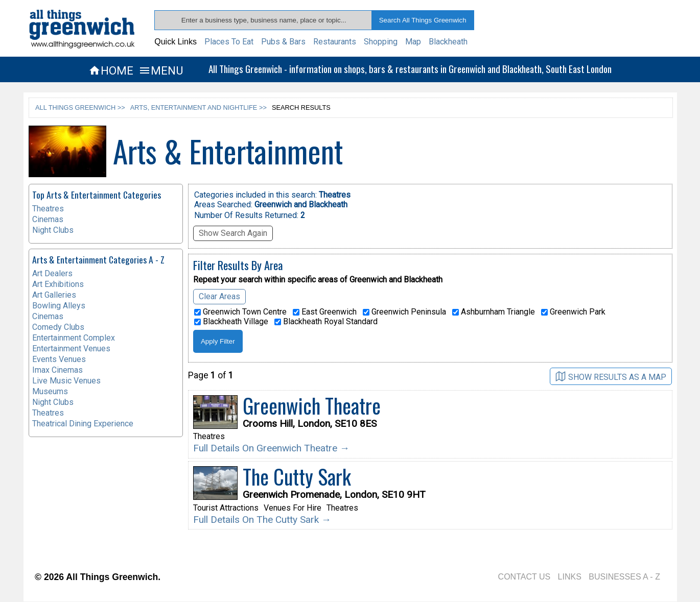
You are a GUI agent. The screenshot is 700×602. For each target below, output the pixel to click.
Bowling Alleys (59, 306)
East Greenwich (325, 312)
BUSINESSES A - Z (624, 577)
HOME (111, 70)
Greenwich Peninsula (404, 312)
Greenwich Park (573, 312)
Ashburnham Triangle (494, 312)
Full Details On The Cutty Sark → (262, 520)
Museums (50, 391)
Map (413, 42)
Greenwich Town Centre (240, 312)
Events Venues (59, 359)
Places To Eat (229, 42)
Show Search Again (233, 233)
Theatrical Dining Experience (83, 424)
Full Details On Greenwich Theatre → (271, 448)
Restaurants (335, 42)
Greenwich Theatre (312, 405)
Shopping (381, 42)
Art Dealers (52, 273)
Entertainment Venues (71, 348)
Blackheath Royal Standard (326, 322)
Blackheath (448, 42)
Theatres (48, 209)
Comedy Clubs (58, 327)
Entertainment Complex (74, 338)
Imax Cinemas (57, 370)
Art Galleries (54, 295)
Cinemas (48, 219)
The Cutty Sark (297, 476)
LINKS (570, 577)
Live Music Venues (66, 381)
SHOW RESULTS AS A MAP (611, 377)
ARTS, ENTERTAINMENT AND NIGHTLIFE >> (199, 107)
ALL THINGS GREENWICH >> (80, 107)
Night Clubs (53, 230)
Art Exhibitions (58, 284)
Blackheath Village (231, 322)
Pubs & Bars (283, 42)
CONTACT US (524, 577)
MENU (161, 70)
